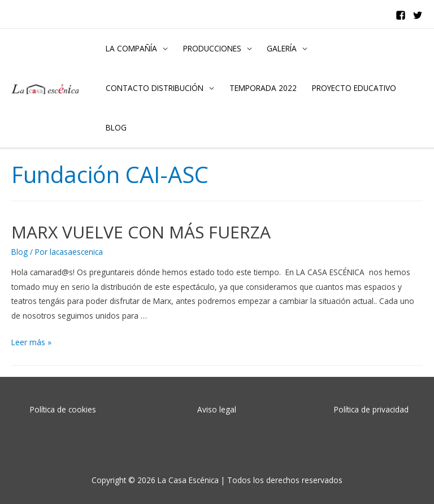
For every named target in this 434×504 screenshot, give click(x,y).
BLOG (116, 127)
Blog (19, 252)
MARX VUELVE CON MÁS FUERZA (141, 232)
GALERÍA (282, 48)
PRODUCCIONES (212, 48)
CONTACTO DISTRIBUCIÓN (155, 88)
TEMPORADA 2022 (263, 88)
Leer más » (31, 342)
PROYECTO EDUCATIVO (354, 88)
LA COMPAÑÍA (131, 48)
